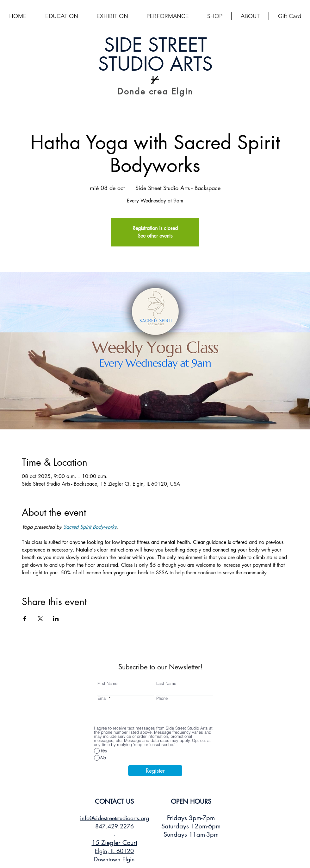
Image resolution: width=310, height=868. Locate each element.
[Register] (155, 771)
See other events (155, 236)
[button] (62, 16)
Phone (162, 698)
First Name (107, 683)
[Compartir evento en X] (40, 619)
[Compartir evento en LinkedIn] (56, 619)
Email (102, 698)
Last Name (166, 683)
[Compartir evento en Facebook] (25, 619)
